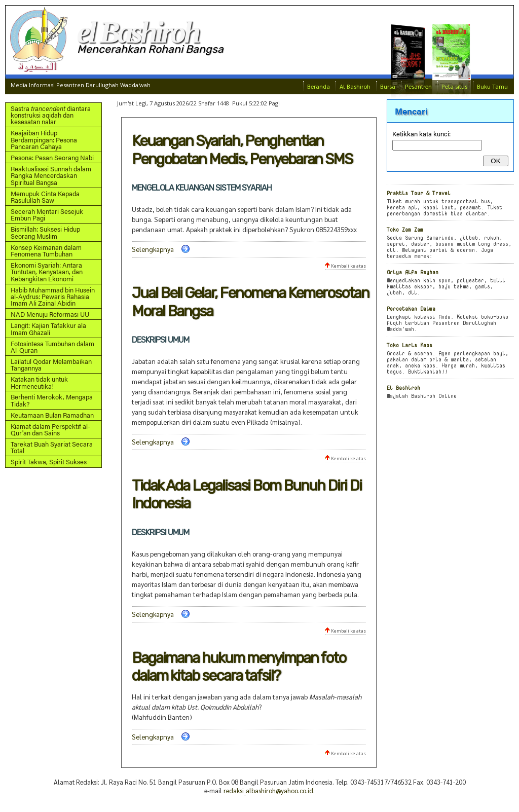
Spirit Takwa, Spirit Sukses (49, 462)
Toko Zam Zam (405, 229)
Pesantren (418, 86)
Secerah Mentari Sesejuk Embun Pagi (47, 214)
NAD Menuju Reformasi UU (50, 314)
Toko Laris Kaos (410, 345)
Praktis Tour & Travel (419, 193)
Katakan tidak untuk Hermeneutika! (39, 382)
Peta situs (454, 86)
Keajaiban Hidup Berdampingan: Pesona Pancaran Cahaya (44, 139)
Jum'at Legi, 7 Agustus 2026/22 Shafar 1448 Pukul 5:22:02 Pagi (198, 103)
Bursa (388, 86)
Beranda (319, 86)
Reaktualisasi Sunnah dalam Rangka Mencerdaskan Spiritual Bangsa (51, 175)
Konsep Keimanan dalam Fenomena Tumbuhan (46, 250)
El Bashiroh (403, 387)
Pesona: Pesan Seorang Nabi (52, 157)
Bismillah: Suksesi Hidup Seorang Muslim (45, 232)
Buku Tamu (492, 86)
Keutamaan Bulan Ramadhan (52, 415)
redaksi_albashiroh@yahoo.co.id (268, 790)
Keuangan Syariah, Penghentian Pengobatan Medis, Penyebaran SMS (242, 150)
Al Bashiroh (355, 86)
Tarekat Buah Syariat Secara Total (52, 447)
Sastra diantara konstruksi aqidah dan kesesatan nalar (51, 115)
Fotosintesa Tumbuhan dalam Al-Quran (52, 347)
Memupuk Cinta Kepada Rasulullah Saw (45, 197)
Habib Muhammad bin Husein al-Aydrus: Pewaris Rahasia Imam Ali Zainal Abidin (53, 297)
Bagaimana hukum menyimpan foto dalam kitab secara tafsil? (239, 667)
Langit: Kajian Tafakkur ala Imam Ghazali (48, 328)
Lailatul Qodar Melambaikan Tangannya (51, 364)
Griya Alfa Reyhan (413, 272)
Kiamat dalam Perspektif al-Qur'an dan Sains (50, 429)
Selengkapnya (153, 249)
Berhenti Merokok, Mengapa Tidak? (52, 400)
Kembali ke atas (346, 266)
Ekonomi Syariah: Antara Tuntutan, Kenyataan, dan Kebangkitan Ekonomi (47, 272)
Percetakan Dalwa (411, 308)
